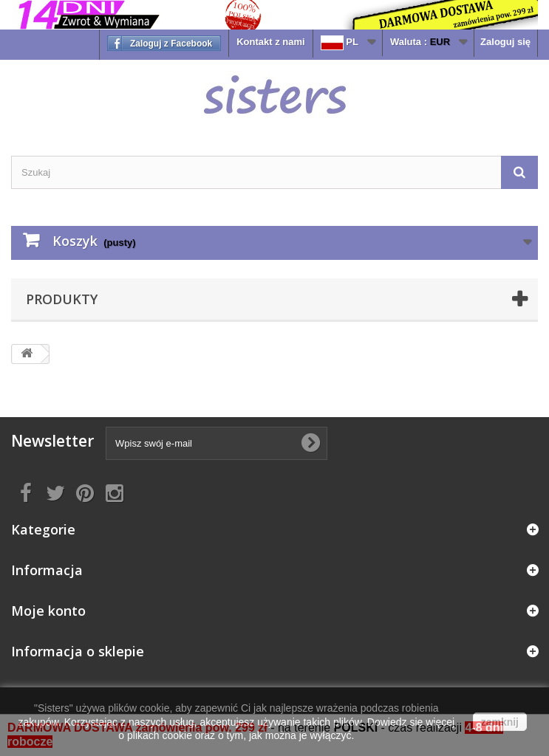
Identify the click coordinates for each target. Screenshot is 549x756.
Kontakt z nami (270, 42)
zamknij (500, 722)
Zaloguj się (505, 42)
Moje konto (48, 611)
